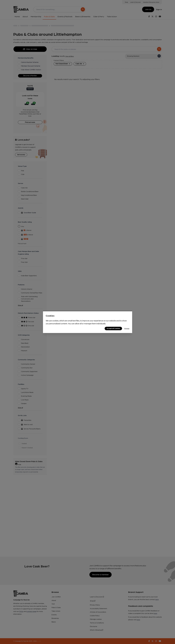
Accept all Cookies (113, 328)
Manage (127, 328)
